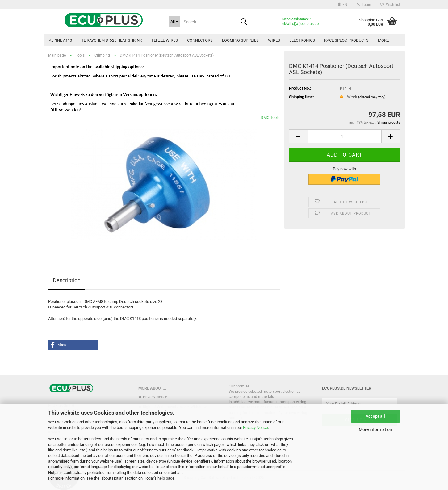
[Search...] (174, 22)
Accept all (375, 416)
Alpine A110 (60, 40)
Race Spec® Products (346, 40)
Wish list (390, 5)
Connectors (200, 40)
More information (375, 429)
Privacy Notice (255, 427)
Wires (274, 40)
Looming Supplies (240, 40)
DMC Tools (270, 117)
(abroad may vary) (372, 97)
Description (67, 280)
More (383, 40)
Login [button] (364, 5)
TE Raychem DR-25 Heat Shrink (112, 40)
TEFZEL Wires (165, 40)
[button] (343, 5)
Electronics (302, 40)
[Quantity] (345, 136)
